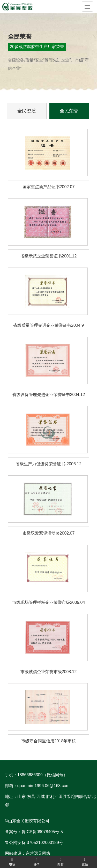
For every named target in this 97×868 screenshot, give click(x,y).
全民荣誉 (69, 111)
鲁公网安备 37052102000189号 (34, 843)
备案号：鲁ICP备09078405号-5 (34, 832)
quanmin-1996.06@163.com (43, 786)
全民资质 (27, 111)
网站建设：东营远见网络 (28, 853)
